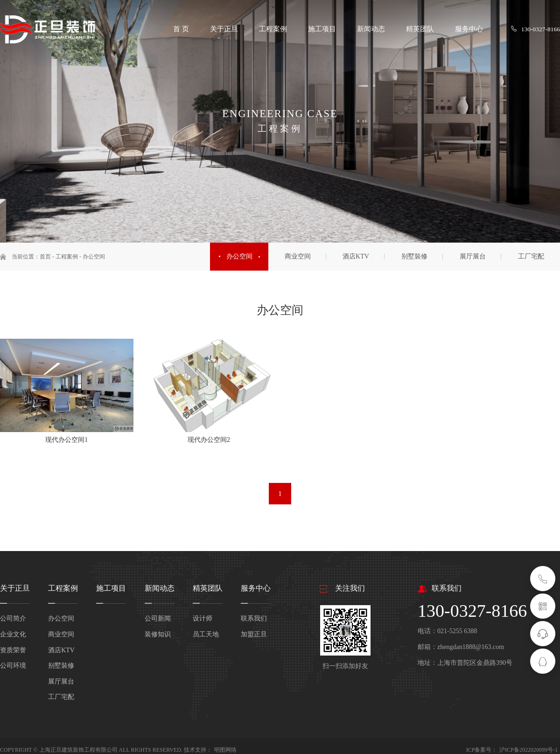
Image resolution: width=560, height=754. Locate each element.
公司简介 (13, 618)
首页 (45, 257)
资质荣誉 (13, 649)
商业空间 (61, 634)
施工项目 (111, 588)
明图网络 (225, 749)
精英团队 (208, 588)
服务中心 (256, 588)
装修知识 (158, 634)
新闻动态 (160, 588)
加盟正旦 (254, 634)
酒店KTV (61, 649)
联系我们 (254, 618)
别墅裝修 (61, 665)
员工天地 (206, 634)
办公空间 (94, 257)
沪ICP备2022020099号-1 (528, 749)
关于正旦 (15, 588)
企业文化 (13, 634)
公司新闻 (158, 618)
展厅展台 (61, 681)
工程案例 (67, 257)
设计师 (203, 618)
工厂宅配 (61, 696)
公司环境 (13, 665)
